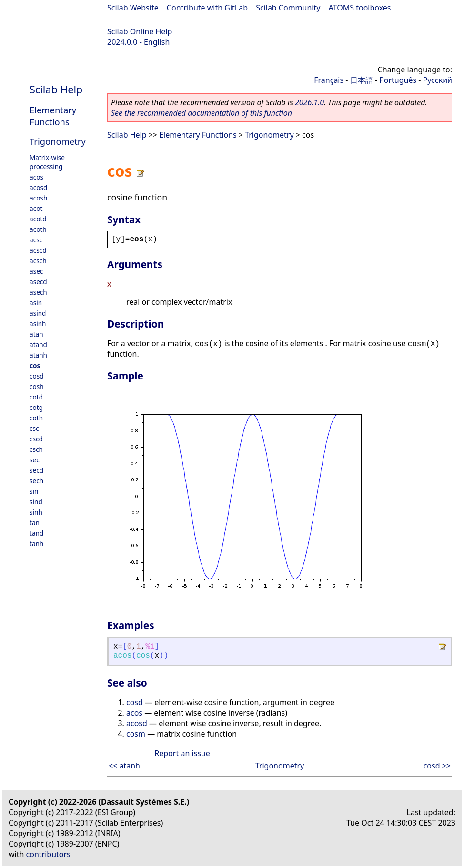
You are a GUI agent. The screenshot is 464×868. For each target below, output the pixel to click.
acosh (38, 198)
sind (36, 502)
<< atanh (124, 766)
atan (36, 334)
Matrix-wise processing (47, 162)
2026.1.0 (309, 102)
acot (36, 208)
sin (34, 491)
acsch (38, 261)
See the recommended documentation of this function (202, 113)
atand (38, 344)
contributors (48, 854)
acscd (38, 250)
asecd (38, 282)
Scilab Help (56, 89)
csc (34, 428)
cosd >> (437, 766)
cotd (36, 397)
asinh (38, 324)
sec (35, 460)
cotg (36, 407)
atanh (38, 355)
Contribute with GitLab (207, 8)
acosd (38, 187)
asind (38, 313)
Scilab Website (133, 8)
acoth (38, 229)
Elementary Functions (53, 116)
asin (36, 303)
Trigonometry (58, 141)
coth (36, 418)
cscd (36, 439)
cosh (37, 386)
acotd (38, 219)
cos (35, 365)
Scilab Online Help (140, 31)
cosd (37, 376)
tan (35, 523)
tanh (36, 544)
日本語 (362, 80)
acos (36, 177)
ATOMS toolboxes (360, 8)
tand (36, 533)
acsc (36, 240)
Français (329, 80)
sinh (36, 512)
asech (38, 292)
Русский (438, 80)
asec (36, 271)
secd (36, 470)
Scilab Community (288, 8)
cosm (136, 734)
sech (36, 481)
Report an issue (182, 753)
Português (398, 80)
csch (36, 449)
